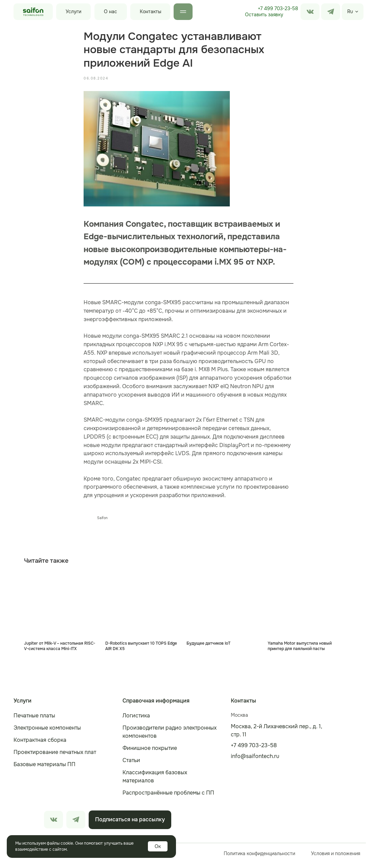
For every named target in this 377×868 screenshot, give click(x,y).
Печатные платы (34, 720)
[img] (331, 12)
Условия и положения (336, 858)
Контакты (151, 12)
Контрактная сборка (40, 744)
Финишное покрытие (150, 752)
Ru (350, 12)
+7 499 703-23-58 (278, 8)
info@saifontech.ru (255, 761)
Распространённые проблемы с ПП (168, 797)
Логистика (136, 720)
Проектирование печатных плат (55, 756)
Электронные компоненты (47, 732)
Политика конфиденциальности (259, 858)
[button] (264, 15)
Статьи (131, 765)
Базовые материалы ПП (45, 769)
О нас (110, 12)
